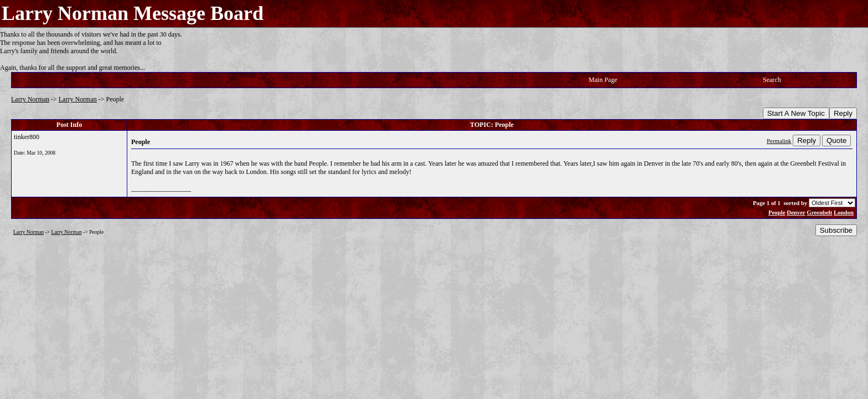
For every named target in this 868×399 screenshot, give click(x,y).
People (777, 212)
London (844, 212)
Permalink (779, 141)
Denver (796, 212)
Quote (836, 140)
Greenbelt (819, 212)
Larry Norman (30, 99)
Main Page (603, 80)
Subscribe (836, 230)
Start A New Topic (796, 113)
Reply (843, 113)
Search (772, 80)
